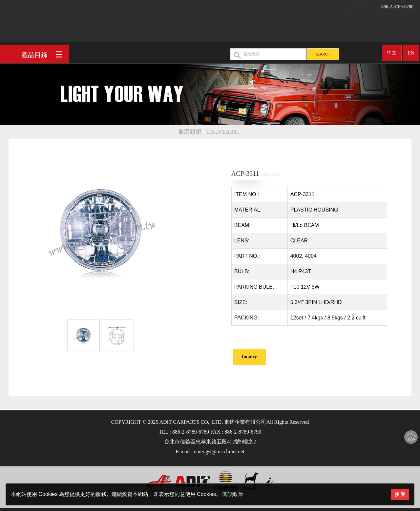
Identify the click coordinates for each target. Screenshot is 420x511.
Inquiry (249, 357)
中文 (392, 51)
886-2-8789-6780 (381, 5)
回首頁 (177, 30)
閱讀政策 (233, 494)
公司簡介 (206, 30)
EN (411, 51)
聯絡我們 (345, 30)
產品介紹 (238, 30)
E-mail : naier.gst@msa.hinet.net (210, 451)
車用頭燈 (190, 132)
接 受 (400, 494)
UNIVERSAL (224, 132)
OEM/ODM (278, 30)
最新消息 (313, 30)
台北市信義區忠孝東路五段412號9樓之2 (210, 442)
